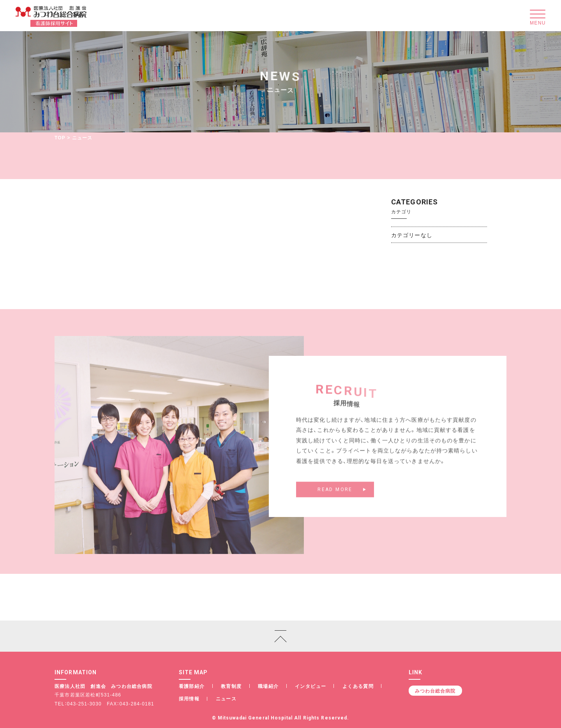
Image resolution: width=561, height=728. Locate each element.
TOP (60, 137)
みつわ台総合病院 (435, 691)
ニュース (226, 698)
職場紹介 (268, 686)
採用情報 (189, 698)
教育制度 (231, 686)
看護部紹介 (192, 686)
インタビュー (310, 686)
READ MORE (335, 494)
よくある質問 (358, 686)
